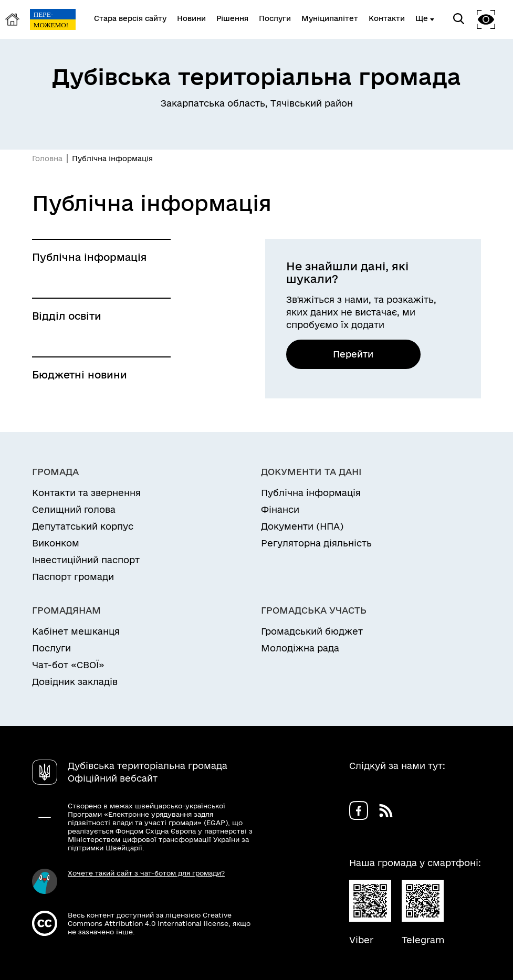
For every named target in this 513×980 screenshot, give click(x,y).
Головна (47, 159)
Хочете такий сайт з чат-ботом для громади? (146, 873)
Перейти (353, 354)
